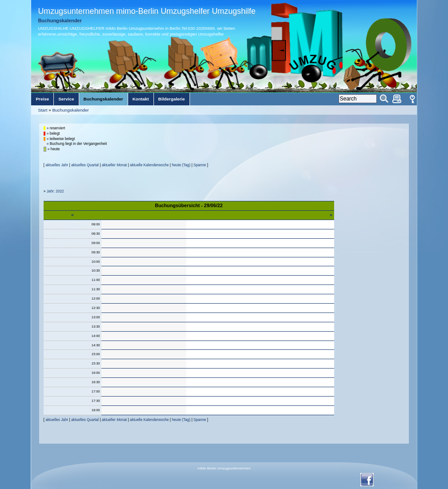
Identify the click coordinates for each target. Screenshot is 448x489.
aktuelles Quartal (85, 165)
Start (42, 110)
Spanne (200, 165)
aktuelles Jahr (57, 165)
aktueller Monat (114, 165)
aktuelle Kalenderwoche (149, 165)
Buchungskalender (70, 110)
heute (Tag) (181, 165)
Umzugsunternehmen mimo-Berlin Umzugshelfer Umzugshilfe (147, 11)
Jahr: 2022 (55, 191)
